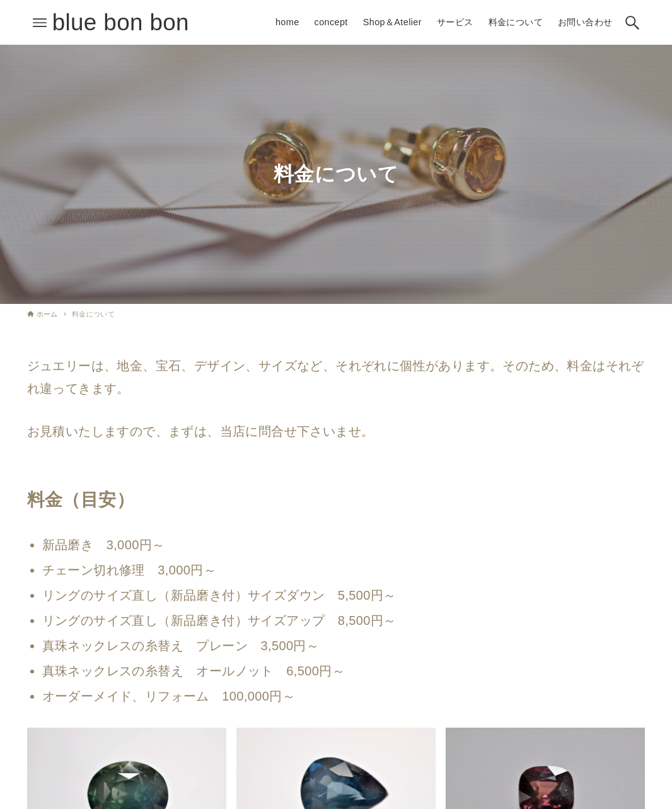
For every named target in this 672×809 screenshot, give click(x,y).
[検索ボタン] (632, 23)
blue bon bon (121, 22)
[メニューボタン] (40, 23)
